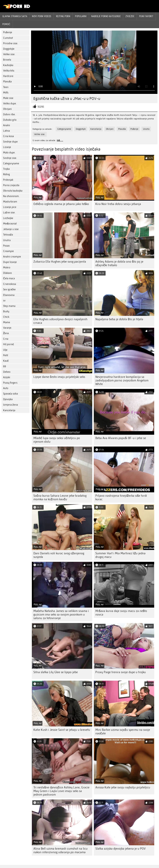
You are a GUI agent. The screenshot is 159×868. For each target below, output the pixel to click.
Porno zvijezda (11, 185)
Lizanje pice (10, 207)
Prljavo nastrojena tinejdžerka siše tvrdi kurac (121, 497)
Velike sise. (9, 54)
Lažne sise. (9, 213)
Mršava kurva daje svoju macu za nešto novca (121, 613)
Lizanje (7, 147)
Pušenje (8, 32)
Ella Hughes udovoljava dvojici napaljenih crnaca (60, 321)
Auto (6, 388)
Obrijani (7, 109)
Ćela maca (9, 278)
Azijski (7, 377)
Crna (6, 339)
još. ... (60, 140)
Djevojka (8, 399)
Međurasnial (10, 224)
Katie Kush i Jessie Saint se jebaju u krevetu (62, 730)
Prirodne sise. (11, 43)
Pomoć (6, 24)
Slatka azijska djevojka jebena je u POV (120, 849)
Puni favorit (146, 16)
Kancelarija (9, 410)
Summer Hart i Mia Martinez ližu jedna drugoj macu (120, 555)
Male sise (8, 98)
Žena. (6, 333)
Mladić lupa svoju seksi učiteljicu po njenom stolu (57, 440)
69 (5, 366)
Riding (6, 174)
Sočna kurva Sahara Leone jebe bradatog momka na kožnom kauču (60, 497)
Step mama (9, 306)
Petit (6, 355)
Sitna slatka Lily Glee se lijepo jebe (56, 672)
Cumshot (8, 38)
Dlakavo (7, 273)
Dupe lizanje (10, 262)
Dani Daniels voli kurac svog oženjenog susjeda (59, 555)
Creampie (8, 251)
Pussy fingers (10, 383)
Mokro (7, 268)
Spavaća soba (10, 394)
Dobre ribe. (9, 114)
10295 (41, 107)
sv (4, 301)
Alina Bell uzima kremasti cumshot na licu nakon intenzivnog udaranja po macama (60, 850)
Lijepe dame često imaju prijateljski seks (59, 377)
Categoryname (11, 163)
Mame (7, 322)
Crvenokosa (10, 284)
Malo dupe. (9, 153)
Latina (6, 131)
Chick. (6, 317)
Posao (6, 246)
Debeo (7, 372)
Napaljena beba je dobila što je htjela (119, 319)
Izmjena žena (10, 405)
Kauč (6, 361)
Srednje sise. (10, 158)
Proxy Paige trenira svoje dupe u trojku (121, 672)
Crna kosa (8, 136)
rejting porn (63, 16)
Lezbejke (8, 218)
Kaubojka (8, 65)
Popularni (81, 16)
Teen (6, 87)
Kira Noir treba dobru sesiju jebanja (118, 204)
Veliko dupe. (10, 103)
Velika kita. (9, 71)
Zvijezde (130, 16)
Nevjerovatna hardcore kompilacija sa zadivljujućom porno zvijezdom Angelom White (122, 380)
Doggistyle (9, 49)
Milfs (6, 93)
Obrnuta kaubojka (13, 191)
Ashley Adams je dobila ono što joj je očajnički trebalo (119, 263)
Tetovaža (8, 235)
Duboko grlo (10, 120)
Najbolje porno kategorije (106, 16)
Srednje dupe (10, 142)
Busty (6, 311)
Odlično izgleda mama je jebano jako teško (61, 204)
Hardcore (8, 76)
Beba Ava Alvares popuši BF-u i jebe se (121, 438)
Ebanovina (9, 295)
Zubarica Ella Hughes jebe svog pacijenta (60, 262)
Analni (7, 125)
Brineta (7, 60)
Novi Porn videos (42, 16)
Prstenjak (8, 180)
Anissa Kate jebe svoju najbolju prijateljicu (123, 787)
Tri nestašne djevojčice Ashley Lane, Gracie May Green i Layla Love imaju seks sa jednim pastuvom (61, 791)
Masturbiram (10, 202)
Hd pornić (9, 344)
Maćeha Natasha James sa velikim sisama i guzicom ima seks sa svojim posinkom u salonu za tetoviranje (61, 615)
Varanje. (8, 328)
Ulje (5, 350)
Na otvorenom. (11, 196)
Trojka (6, 169)
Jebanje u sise (11, 229)
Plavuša (7, 82)
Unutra (7, 240)
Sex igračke (9, 289)
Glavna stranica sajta (15, 16)
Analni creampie (12, 257)
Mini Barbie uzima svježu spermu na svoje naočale (123, 732)
